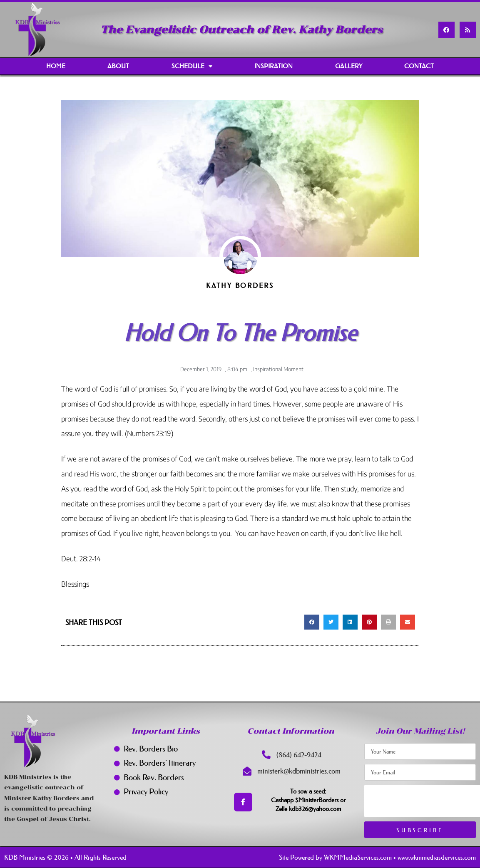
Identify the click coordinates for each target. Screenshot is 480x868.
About (118, 66)
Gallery (349, 66)
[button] (312, 622)
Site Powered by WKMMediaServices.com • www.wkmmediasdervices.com (377, 857)
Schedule (192, 66)
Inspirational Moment (278, 369)
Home (56, 66)
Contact (419, 66)
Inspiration (274, 66)
